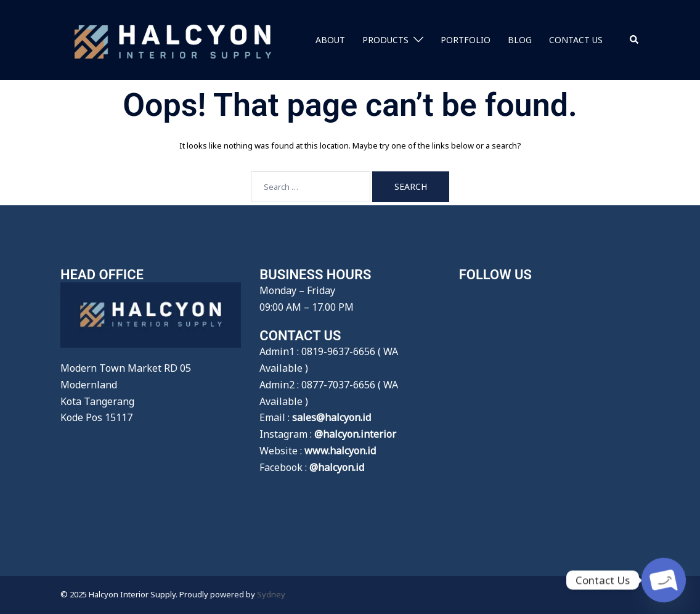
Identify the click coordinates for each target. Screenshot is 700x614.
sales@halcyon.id (332, 417)
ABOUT (330, 40)
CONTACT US (576, 40)
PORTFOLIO (466, 40)
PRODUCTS (385, 40)
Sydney (271, 594)
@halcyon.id (337, 467)
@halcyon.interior (355, 434)
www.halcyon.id (340, 451)
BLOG (520, 40)
